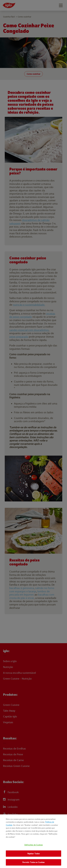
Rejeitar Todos (34, 854)
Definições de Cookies (33, 845)
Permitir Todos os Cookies (33, 862)
